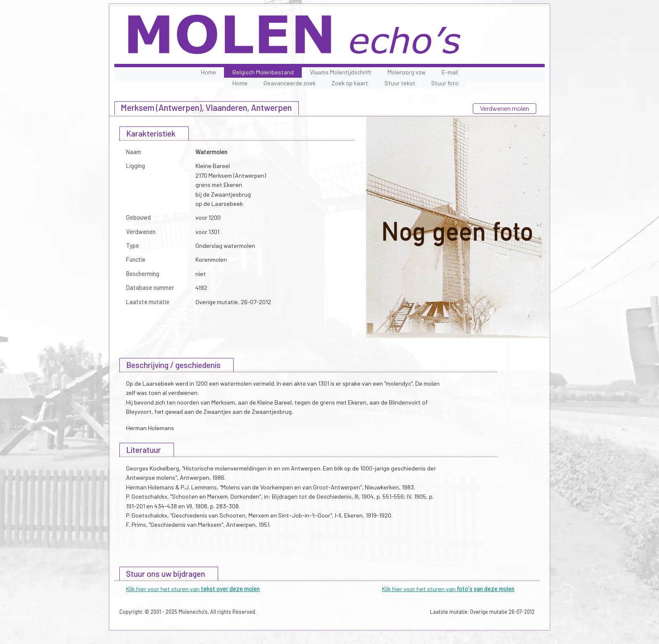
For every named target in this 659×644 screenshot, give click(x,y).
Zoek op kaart (350, 83)
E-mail (450, 72)
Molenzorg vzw (406, 72)
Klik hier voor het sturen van (193, 589)
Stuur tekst (400, 83)
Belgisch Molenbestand (263, 72)
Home (208, 72)
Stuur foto (445, 83)
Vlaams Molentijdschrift (341, 72)
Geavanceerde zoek (290, 83)
